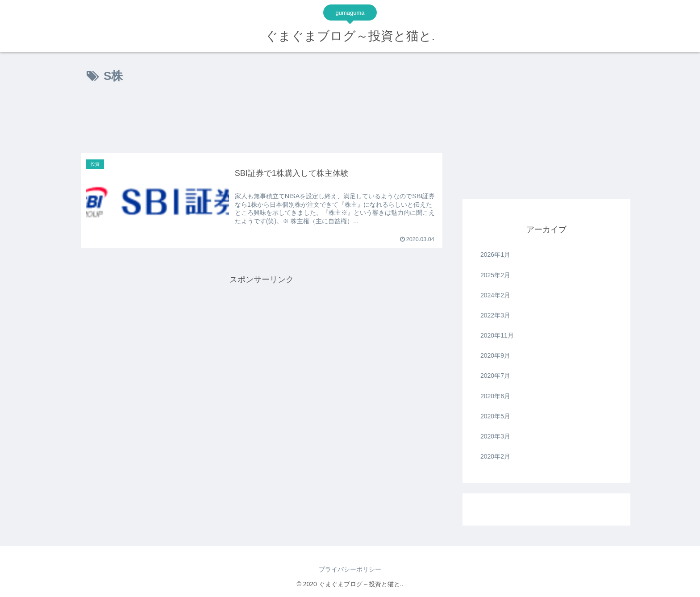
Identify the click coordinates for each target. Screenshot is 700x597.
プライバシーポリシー (350, 569)
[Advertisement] (262, 121)
